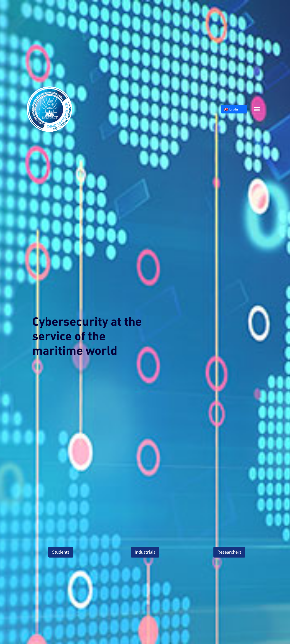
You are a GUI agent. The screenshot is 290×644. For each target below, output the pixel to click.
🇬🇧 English (233, 109)
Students (61, 552)
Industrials (145, 552)
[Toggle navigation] (257, 109)
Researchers (229, 552)
